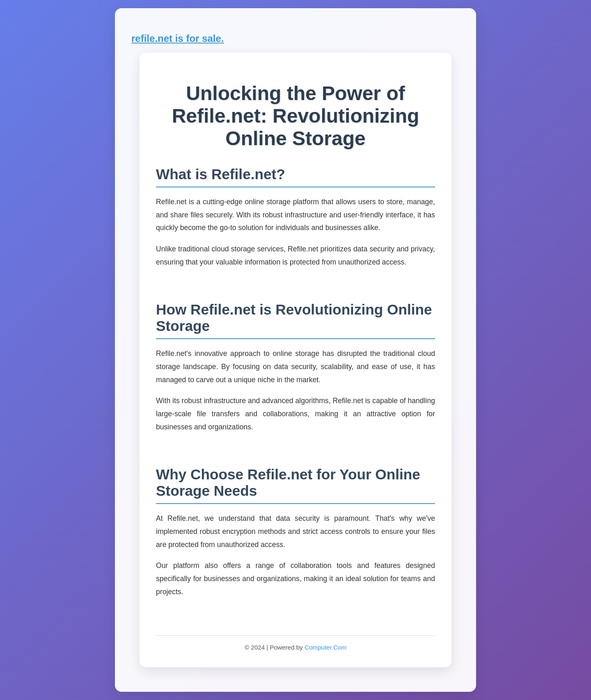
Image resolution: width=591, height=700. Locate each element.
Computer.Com (325, 647)
